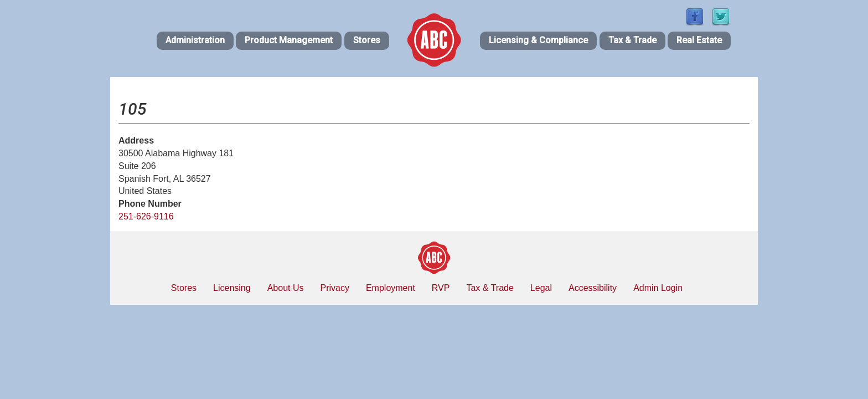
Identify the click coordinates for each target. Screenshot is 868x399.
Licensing (232, 288)
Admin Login (658, 288)
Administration (195, 40)
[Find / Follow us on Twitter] (721, 17)
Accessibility (593, 288)
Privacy (334, 288)
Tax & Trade (632, 40)
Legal (541, 288)
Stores (367, 40)
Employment (391, 288)
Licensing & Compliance (538, 40)
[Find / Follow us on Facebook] (695, 17)
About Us (286, 288)
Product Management (289, 40)
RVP (441, 288)
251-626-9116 (146, 216)
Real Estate (699, 40)
